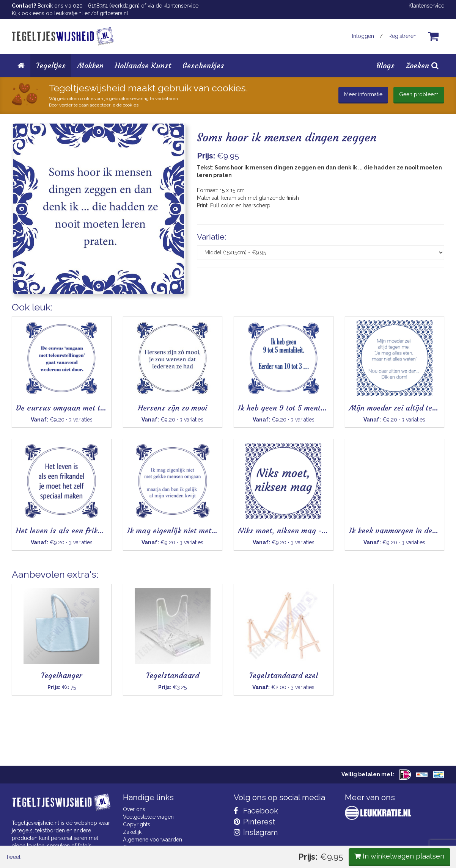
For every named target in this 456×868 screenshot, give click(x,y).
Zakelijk (132, 832)
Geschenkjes (203, 65)
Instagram (256, 832)
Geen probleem (419, 94)
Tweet (25, 314)
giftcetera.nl (114, 13)
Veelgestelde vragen (148, 817)
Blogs (385, 65)
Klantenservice (426, 6)
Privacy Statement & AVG (153, 855)
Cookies (133, 847)
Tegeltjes (51, 65)
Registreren (403, 36)
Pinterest (254, 822)
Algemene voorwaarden (153, 840)
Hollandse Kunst (143, 65)
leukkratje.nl (69, 13)
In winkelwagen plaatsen (388, 314)
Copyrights (137, 824)
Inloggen (363, 36)
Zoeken (422, 65)
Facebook (256, 811)
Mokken (90, 65)
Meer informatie (363, 94)
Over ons (134, 809)
